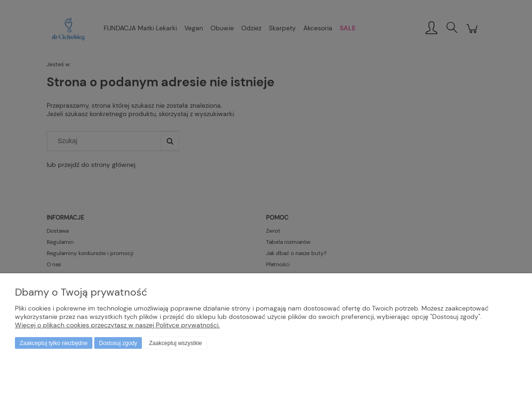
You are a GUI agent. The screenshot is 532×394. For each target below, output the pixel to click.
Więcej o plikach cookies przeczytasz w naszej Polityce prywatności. (117, 325)
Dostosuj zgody (118, 343)
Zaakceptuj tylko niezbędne (53, 343)
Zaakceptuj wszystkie (175, 343)
